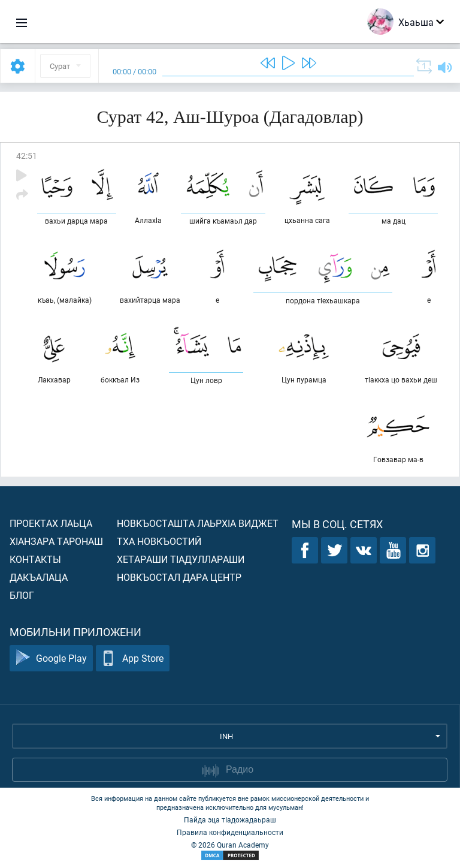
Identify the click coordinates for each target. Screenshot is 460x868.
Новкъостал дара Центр (179, 577)
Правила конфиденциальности (230, 832)
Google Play (51, 658)
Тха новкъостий (159, 541)
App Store (133, 658)
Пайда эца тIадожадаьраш (230, 819)
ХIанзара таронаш (56, 541)
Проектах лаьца (51, 523)
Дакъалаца (39, 577)
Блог (22, 595)
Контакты (35, 559)
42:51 (27, 156)
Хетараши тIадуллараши (181, 559)
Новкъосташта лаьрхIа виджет (198, 523)
